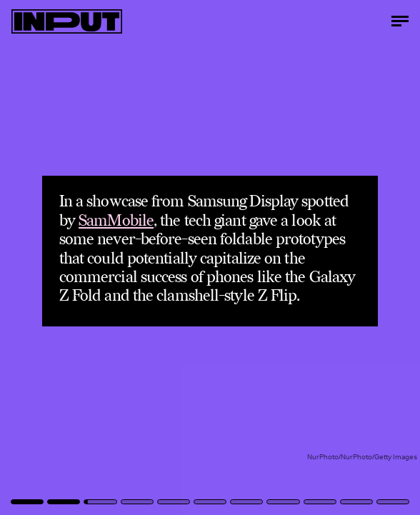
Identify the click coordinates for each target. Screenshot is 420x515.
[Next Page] (279, 257)
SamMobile (116, 221)
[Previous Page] (69, 257)
